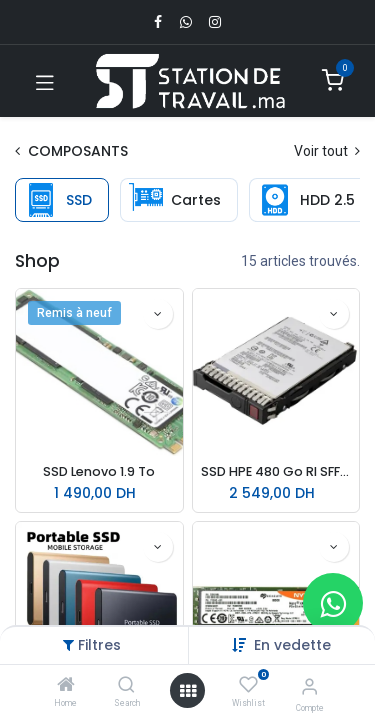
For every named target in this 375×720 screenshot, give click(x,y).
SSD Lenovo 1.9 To (99, 471)
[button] (292, 645)
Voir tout (327, 151)
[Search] (126, 686)
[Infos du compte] (309, 686)
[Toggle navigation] (45, 81)
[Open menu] (188, 691)
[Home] (66, 686)
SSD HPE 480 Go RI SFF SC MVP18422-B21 (276, 471)
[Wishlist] (248, 685)
